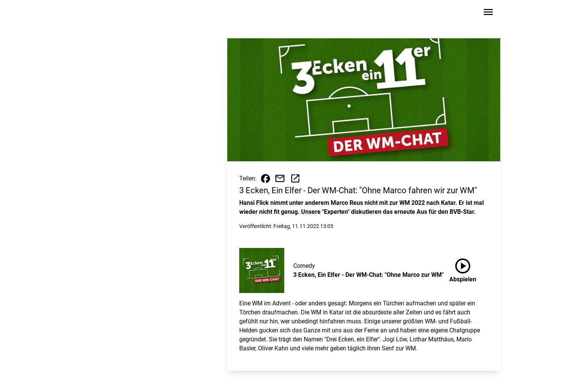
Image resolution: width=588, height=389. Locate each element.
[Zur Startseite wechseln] (112, 14)
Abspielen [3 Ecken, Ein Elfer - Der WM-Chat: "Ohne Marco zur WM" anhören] (463, 269)
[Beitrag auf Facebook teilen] (265, 179)
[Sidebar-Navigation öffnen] (488, 13)
